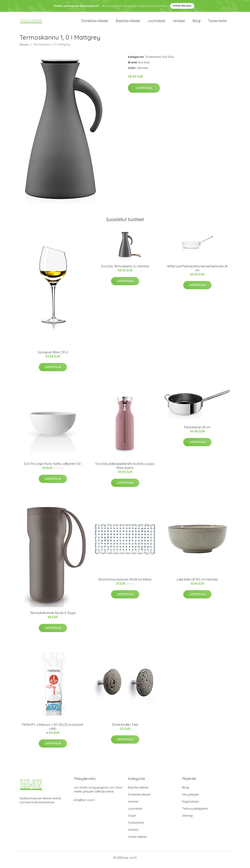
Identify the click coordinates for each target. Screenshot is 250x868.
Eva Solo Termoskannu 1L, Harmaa (125, 270)
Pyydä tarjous (182, 6)
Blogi (196, 23)
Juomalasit (156, 23)
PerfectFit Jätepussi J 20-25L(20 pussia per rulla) (53, 730)
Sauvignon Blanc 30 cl (53, 356)
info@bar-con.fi (84, 804)
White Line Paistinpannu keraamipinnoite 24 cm (197, 272)
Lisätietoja (144, 92)
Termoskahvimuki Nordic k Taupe (53, 617)
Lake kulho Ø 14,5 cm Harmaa (197, 583)
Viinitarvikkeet (137, 841)
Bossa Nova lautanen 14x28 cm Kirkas (125, 583)
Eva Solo (168, 61)
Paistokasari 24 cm (197, 431)
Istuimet (133, 805)
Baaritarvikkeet (128, 23)
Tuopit (132, 819)
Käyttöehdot (190, 805)
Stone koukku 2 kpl (125, 728)
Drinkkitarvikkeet (95, 23)
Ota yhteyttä (190, 798)
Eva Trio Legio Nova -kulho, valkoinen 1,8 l (53, 467)
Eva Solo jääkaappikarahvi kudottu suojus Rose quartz (125, 469)
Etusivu (24, 48)
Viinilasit (179, 23)
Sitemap (188, 819)
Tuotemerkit (217, 23)
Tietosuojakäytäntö (195, 812)
